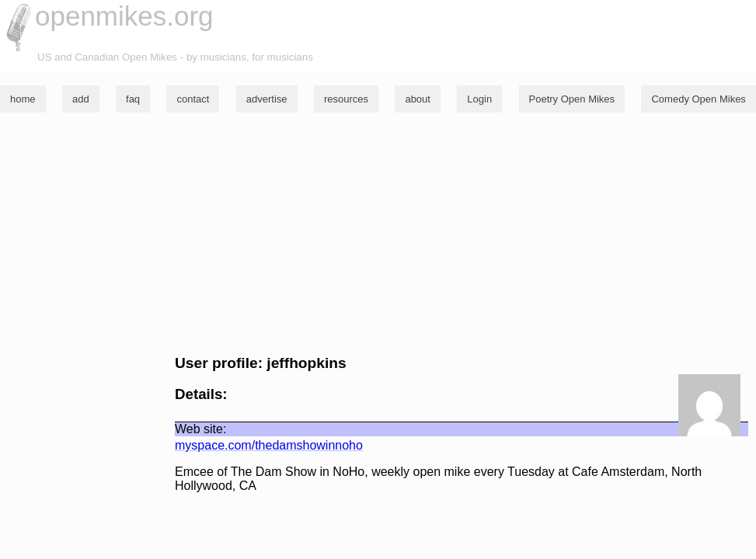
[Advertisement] (378, 234)
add (81, 99)
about (418, 99)
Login (479, 99)
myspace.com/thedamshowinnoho (269, 445)
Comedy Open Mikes (698, 99)
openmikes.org (124, 16)
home (23, 99)
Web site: (200, 429)
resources (346, 99)
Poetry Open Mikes (572, 99)
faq (133, 99)
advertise (267, 99)
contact (193, 99)
